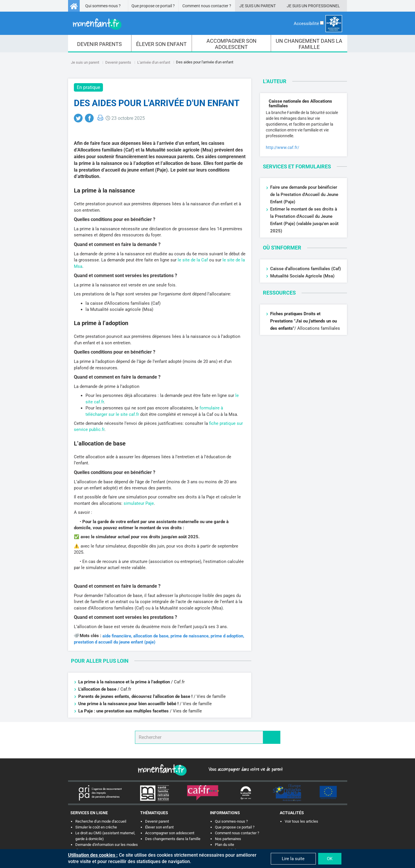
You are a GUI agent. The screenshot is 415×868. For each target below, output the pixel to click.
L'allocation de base (97, 689)
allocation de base (151, 636)
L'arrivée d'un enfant (154, 62)
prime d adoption (227, 636)
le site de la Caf (193, 260)
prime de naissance (189, 636)
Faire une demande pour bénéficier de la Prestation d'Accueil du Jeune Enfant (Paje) (304, 195)
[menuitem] (100, 44)
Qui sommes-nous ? (103, 6)
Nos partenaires (228, 839)
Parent (268, 6)
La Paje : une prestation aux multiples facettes (124, 711)
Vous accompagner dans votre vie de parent (245, 769)
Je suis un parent (85, 62)
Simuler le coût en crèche (96, 827)
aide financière (117, 636)
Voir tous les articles (301, 821)
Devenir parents (118, 62)
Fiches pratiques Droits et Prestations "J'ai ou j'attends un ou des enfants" (303, 321)
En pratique (88, 87)
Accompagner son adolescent (170, 833)
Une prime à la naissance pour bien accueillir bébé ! (128, 704)
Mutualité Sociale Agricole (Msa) (302, 276)
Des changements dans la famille (173, 839)
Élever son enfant (159, 827)
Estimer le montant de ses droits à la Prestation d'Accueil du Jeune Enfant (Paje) (304, 216)
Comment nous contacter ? (207, 6)
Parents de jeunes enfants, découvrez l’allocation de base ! (136, 696)
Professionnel (324, 6)
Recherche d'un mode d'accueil (101, 821)
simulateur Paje (139, 503)
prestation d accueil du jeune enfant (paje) (115, 642)
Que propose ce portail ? (153, 6)
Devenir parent (157, 821)
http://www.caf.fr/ (283, 147)
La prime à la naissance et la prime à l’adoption (124, 682)
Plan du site (225, 845)
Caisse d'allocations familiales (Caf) (306, 269)
